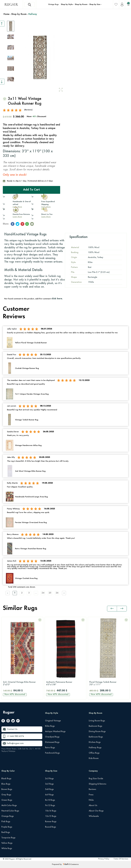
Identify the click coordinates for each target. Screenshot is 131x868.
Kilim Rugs (50, 726)
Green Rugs (7, 800)
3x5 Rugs (49, 784)
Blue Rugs (6, 784)
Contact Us (12, 729)
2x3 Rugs (49, 779)
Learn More (17, 217)
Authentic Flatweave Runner (66, 684)
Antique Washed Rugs (55, 732)
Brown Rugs (7, 789)
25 (50, 593)
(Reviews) (28, 110)
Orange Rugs (8, 816)
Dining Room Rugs (97, 732)
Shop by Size (95, 5)
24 (43, 593)
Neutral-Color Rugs (10, 811)
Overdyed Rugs (52, 737)
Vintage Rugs (53, 5)
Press (91, 795)
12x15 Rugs (51, 816)
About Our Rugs (96, 811)
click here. (57, 299)
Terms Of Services (121, 859)
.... (36, 593)
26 (57, 593)
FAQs (91, 800)
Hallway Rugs (95, 748)
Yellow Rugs (7, 843)
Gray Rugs (6, 795)
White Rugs (7, 848)
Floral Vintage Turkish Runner (109, 684)
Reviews (92, 789)
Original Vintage (53, 721)
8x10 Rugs (50, 800)
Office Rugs (94, 753)
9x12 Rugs (50, 805)
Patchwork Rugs (52, 753)
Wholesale (94, 816)
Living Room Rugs (97, 721)
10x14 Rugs (51, 811)
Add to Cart (31, 190)
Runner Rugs (51, 822)
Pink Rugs (6, 822)
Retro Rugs (50, 748)
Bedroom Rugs (95, 726)
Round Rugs (50, 827)
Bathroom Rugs (96, 737)
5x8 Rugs (49, 789)
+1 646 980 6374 (15, 736)
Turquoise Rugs (8, 838)
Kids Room (94, 758)
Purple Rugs (7, 827)
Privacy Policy (104, 859)
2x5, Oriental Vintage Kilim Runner (22, 684)
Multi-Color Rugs (9, 805)
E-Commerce (74, 864)
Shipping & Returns (97, 784)
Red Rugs (6, 832)
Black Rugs (6, 779)
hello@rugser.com (15, 743)
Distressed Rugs (52, 742)
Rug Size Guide (96, 779)
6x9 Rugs (49, 795)
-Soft (66, 864)
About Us (93, 805)
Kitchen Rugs (95, 742)
